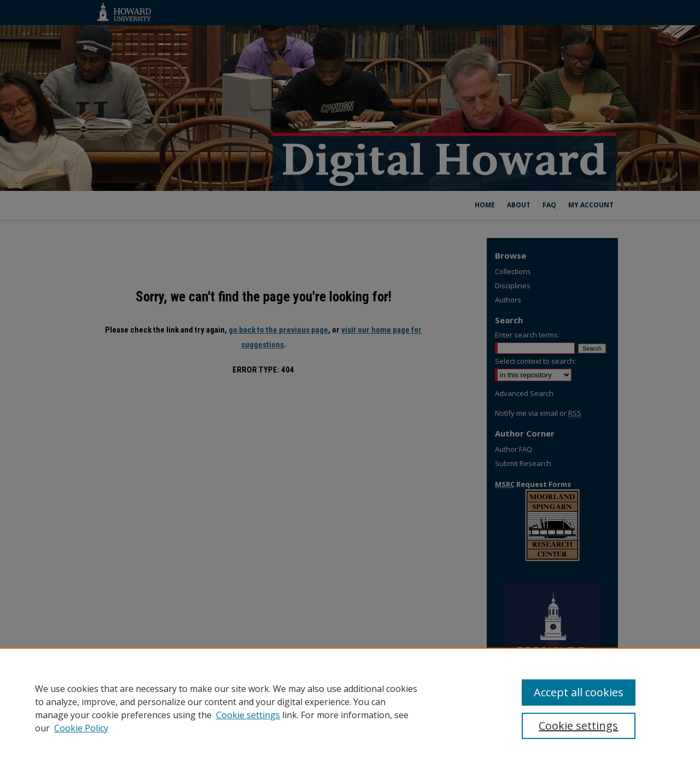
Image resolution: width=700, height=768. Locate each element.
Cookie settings (248, 715)
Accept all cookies (579, 692)
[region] (350, 708)
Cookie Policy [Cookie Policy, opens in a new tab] (81, 728)
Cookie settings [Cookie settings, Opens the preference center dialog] (578, 726)
